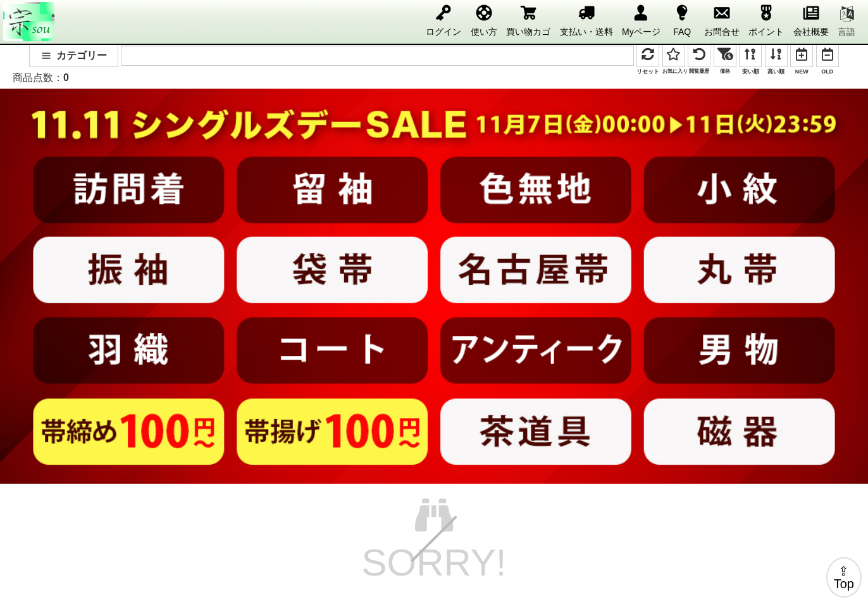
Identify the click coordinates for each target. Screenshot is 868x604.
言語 (846, 22)
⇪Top (844, 577)
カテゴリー (74, 55)
